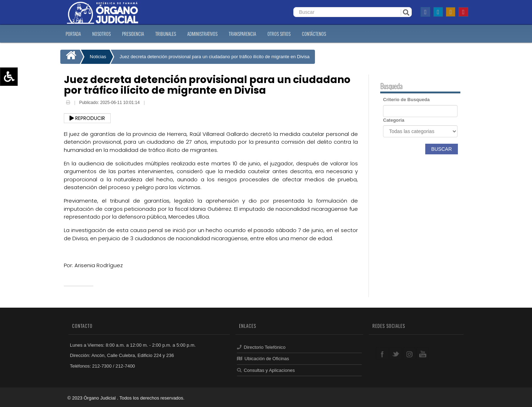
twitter (396, 354)
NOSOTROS (101, 34)
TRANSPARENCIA (242, 34)
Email (151, 103)
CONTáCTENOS (314, 34)
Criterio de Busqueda (406, 100)
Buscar (442, 149)
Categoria (394, 120)
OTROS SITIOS (279, 34)
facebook (382, 354)
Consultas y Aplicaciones (266, 370)
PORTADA (73, 34)
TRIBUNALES (166, 34)
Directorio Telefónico (261, 347)
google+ (409, 354)
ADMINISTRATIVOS (202, 34)
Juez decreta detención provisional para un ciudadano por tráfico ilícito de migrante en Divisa (214, 57)
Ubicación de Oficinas (263, 359)
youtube (423, 354)
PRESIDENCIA (133, 34)
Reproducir (87, 118)
